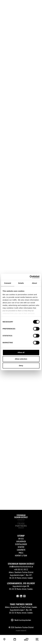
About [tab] (34, 283)
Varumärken (21, 541)
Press (21, 553)
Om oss (21, 539)
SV (25, 4)
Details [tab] (21, 283)
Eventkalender (21, 544)
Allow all (21, 352)
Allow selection (21, 359)
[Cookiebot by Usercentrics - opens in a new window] (30, 277)
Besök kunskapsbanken (23, 620)
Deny (21, 366)
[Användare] (37, 4)
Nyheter (21, 547)
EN (29, 4)
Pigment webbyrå (21, 631)
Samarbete (21, 550)
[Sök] (33, 4)
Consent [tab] (8, 283)
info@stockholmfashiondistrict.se (21, 567)
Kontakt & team (21, 556)
